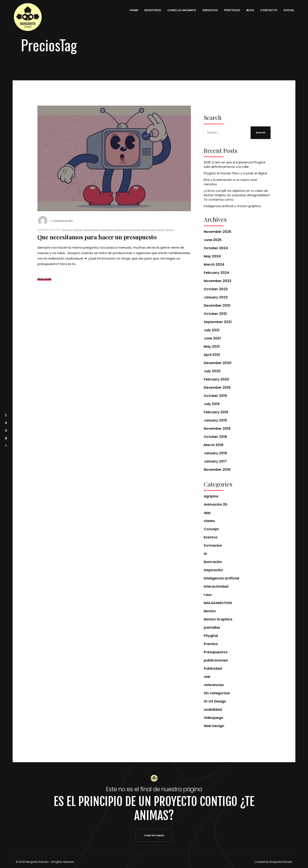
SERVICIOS (208, 10)
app (207, 513)
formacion (213, 545)
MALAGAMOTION (218, 603)
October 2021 (215, 314)
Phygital (211, 636)
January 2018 (215, 453)
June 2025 (213, 240)
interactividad (216, 586)
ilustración (213, 562)
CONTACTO (266, 10)
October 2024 (216, 248)
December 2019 (217, 388)
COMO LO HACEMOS (179, 10)
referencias (148, 236)
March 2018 (213, 445)
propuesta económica (127, 236)
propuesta (107, 236)
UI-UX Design (215, 701)
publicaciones (216, 660)
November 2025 (217, 232)
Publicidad (213, 669)
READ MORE (44, 286)
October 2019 (215, 396)
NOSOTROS (150, 10)
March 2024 (214, 264)
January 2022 (216, 297)
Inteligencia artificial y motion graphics (232, 206)
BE (6, 438)
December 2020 (218, 363)
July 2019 (212, 404)
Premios (211, 644)
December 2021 (217, 305)
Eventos (211, 537)
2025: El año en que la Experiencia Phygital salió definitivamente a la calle (234, 165)
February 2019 (216, 412)
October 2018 (215, 437)
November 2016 (217, 470)
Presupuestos (216, 652)
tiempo (170, 236)
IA (205, 554)
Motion (210, 611)
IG (6, 430)
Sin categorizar (217, 693)
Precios (78, 236)
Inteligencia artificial (221, 578)
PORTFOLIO (230, 10)
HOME (132, 10)
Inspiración (213, 570)
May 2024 (212, 256)
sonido (160, 236)
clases (209, 521)
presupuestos (92, 236)
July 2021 (212, 330)
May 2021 (212, 347)
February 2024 (216, 273)
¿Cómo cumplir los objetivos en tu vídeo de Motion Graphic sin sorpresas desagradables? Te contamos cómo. (237, 195)
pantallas (212, 627)
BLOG (248, 10)
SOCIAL (287, 10)
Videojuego (213, 718)
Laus (208, 595)
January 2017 (215, 461)
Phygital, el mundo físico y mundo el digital (235, 173)
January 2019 (215, 420)
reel (207, 677)
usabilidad (213, 710)
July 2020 (212, 371)
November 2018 (217, 429)
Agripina (211, 496)
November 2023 (217, 281)
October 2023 (216, 289)
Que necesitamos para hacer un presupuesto (97, 244)
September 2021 (218, 322)
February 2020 (216, 379)
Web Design (214, 726)
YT (6, 415)
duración (67, 236)
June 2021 (212, 338)
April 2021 (212, 355)
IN (6, 423)
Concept (211, 529)
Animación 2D (216, 504)
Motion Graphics (218, 619)
